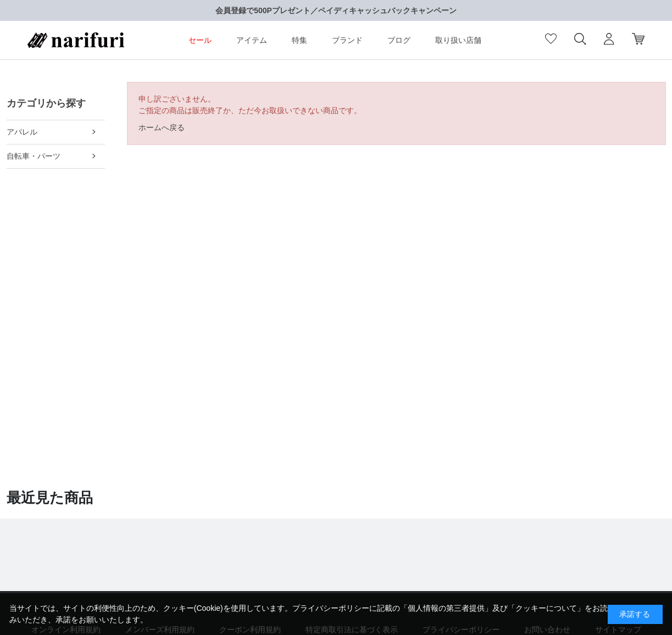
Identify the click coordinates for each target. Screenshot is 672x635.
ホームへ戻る (162, 127)
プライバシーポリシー (331, 608)
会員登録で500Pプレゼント (263, 10)
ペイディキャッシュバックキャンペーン (387, 10)
